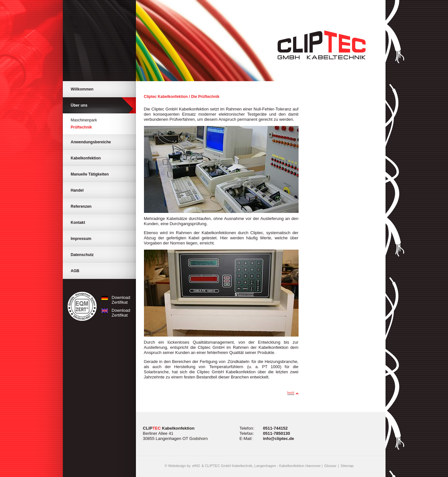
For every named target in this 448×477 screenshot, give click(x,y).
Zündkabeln (239, 362)
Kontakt (78, 223)
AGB (75, 271)
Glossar (330, 466)
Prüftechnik (81, 127)
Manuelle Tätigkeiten (90, 174)
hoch (291, 393)
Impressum (81, 239)
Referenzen (81, 206)
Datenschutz (82, 255)
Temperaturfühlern (226, 367)
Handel (77, 190)
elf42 (196, 466)
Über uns (79, 105)
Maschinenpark (84, 120)
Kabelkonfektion (86, 158)
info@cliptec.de (279, 439)
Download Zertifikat (115, 300)
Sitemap (347, 466)
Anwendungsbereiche (91, 142)
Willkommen (82, 89)
